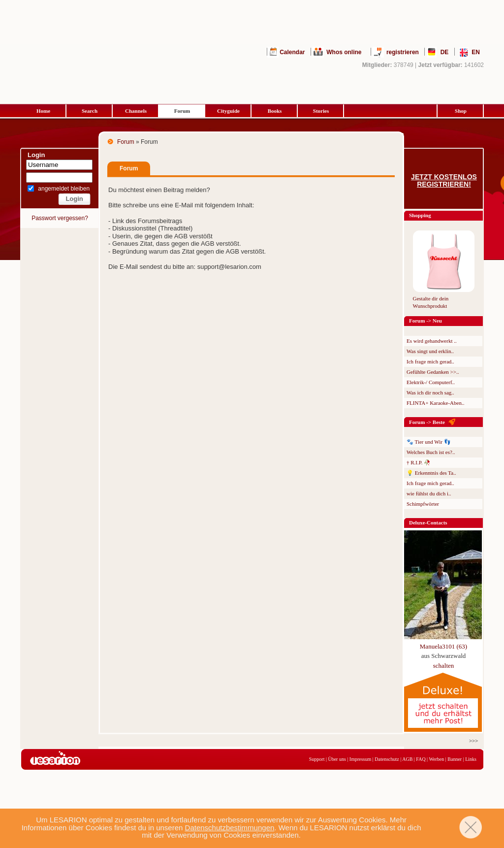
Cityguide (228, 111)
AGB (407, 759)
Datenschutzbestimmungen (230, 828)
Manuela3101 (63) (443, 646)
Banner (455, 759)
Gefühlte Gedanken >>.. (433, 372)
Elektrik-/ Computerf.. (431, 382)
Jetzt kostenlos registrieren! (444, 181)
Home (43, 111)
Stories (321, 111)
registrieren (403, 52)
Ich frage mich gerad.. (430, 361)
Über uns (337, 759)
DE (445, 52)
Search (90, 111)
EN (476, 52)
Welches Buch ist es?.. (431, 452)
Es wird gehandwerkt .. (432, 341)
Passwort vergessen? (60, 218)
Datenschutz (387, 759)
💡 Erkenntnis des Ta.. (431, 473)
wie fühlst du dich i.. (429, 493)
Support (317, 759)
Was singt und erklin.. (430, 351)
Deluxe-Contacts (428, 522)
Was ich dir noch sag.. (430, 392)
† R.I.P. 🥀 (419, 462)
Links (471, 759)
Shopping (420, 215)
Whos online (344, 52)
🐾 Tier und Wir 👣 (429, 442)
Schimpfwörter (423, 504)
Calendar (292, 52)
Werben (436, 759)
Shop (461, 111)
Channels (136, 111)
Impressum (360, 759)
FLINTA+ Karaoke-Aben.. (435, 403)
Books (275, 111)
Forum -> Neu (425, 321)
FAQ (421, 759)
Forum (182, 111)
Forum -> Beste (427, 422)
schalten (444, 666)
